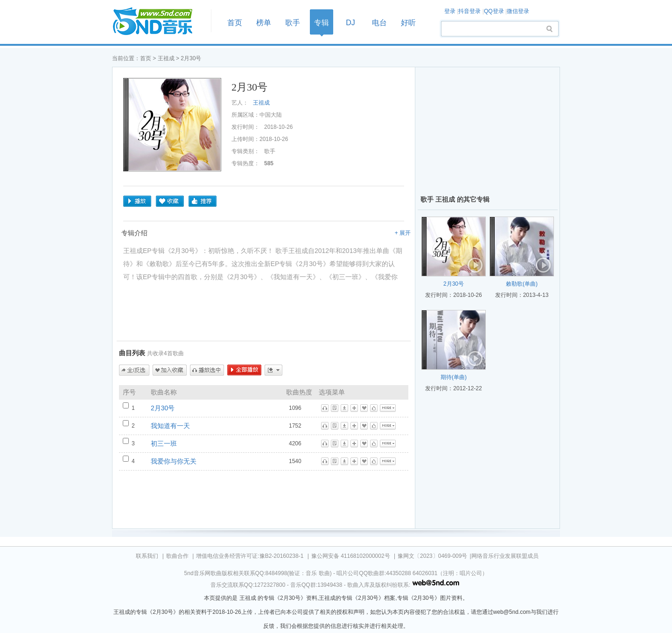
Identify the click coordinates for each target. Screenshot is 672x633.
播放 (137, 201)
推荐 (203, 201)
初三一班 (164, 443)
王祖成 (166, 58)
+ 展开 (403, 233)
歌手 (293, 23)
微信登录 (518, 11)
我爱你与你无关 (174, 461)
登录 (450, 11)
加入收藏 (170, 370)
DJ (350, 23)
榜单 (264, 23)
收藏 (170, 201)
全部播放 (244, 370)
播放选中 (207, 370)
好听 (408, 23)
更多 (273, 370)
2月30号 (163, 408)
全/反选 (134, 370)
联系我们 (147, 556)
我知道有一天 (170, 426)
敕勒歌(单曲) (522, 284)
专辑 (322, 23)
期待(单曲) (454, 377)
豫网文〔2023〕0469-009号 (432, 556)
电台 (379, 23)
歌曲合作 (177, 556)
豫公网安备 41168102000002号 (351, 556)
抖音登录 (469, 11)
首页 (159, 22)
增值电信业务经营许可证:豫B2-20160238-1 (250, 556)
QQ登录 (494, 11)
